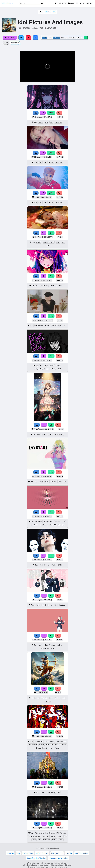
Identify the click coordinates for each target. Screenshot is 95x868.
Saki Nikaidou (39, 741)
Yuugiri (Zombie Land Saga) (48, 745)
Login (82, 3)
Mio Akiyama (61, 833)
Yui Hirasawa (50, 833)
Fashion (62, 605)
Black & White (49, 366)
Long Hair (47, 840)
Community (73, 3)
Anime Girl (58, 122)
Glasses (58, 522)
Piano (53, 836)
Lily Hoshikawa (62, 741)
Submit (63, 3)
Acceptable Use (57, 853)
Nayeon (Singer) (49, 242)
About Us (10, 853)
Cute (58, 242)
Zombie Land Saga (47, 648)
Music (51, 162)
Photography (51, 792)
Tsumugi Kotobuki (34, 836)
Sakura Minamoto (49, 645)
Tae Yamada (33, 745)
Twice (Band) (38, 326)
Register (89, 3)
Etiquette (69, 853)
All (6, 43)
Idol (54, 12)
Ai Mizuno (63, 745)
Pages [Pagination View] (64, 38)
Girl (51, 122)
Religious (47, 701)
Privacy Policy (28, 853)
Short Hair (39, 522)
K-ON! (61, 840)
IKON (44, 605)
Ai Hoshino (44, 286)
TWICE (38, 242)
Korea (58, 366)
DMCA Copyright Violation (36, 858)
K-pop (40, 162)
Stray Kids (59, 162)
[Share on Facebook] (35, 38)
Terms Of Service (42, 853)
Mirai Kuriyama (36, 525)
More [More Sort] (79, 38)
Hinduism (45, 698)
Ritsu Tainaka (39, 833)
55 (51, 113)
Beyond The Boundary (57, 525)
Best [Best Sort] (72, 38)
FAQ (18, 853)
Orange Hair (48, 522)
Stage (51, 434)
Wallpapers (15, 43)
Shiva (42, 792)
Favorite (10, 38)
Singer (44, 434)
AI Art (64, 698)
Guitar (60, 836)
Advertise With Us (82, 853)
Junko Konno (50, 741)
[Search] (42, 3)
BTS (59, 369)
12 (51, 193)
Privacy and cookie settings (58, 858)
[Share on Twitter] (21, 38)
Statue (57, 698)
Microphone (59, 434)
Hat (65, 836)
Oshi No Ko (61, 286)
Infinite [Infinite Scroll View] (56, 38)
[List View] (50, 38)
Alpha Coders (7, 4)
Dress (34, 840)
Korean (47, 565)
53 (51, 153)
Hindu (37, 698)
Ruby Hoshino (44, 482)
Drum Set (46, 836)
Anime (47, 12)
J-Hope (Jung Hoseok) (42, 369)
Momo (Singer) (57, 326)
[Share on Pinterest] (28, 38)
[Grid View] (44, 38)
